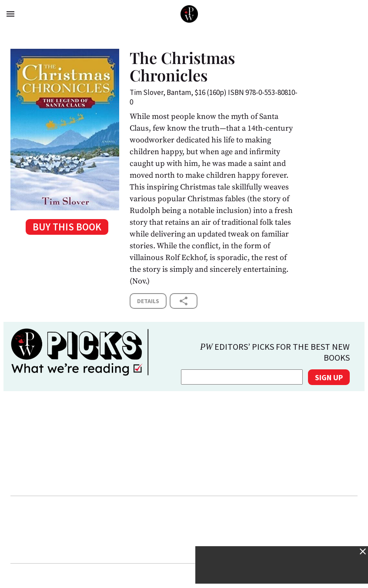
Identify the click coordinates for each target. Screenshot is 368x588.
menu (10, 14)
